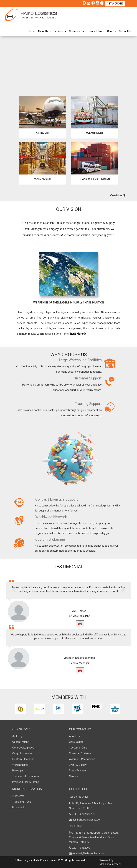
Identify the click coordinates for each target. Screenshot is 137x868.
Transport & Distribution (26, 776)
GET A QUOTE (115, 4)
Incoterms (18, 796)
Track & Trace (97, 31)
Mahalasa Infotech (111, 864)
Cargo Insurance (22, 753)
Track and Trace (22, 802)
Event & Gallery (78, 765)
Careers (112, 31)
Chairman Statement (81, 753)
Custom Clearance (23, 759)
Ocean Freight (20, 742)
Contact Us (125, 31)
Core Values (76, 742)
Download (18, 807)
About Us (44, 31)
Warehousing (20, 765)
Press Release (77, 771)
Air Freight (18, 736)
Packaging (18, 771)
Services (60, 31)
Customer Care (78, 31)
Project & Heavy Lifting (26, 782)
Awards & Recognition (82, 759)
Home (31, 31)
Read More (78, 337)
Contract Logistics (23, 748)
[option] (21, 709)
